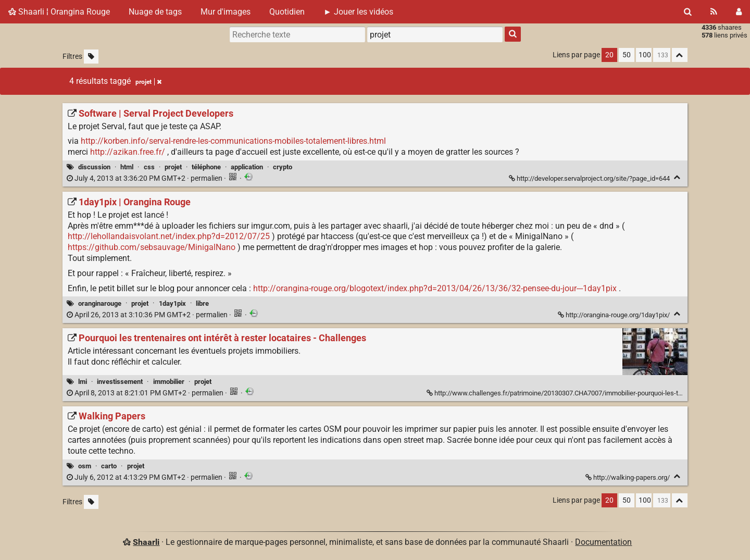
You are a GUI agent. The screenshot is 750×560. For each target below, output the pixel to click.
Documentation (603, 542)
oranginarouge (100, 303)
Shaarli (146, 542)
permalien (145, 178)
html (127, 167)
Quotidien (287, 12)
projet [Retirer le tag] (148, 82)
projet (173, 167)
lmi (83, 382)
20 (609, 55)
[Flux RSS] (714, 12)
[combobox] (435, 34)
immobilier (169, 382)
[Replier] (677, 177)
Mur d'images (226, 12)
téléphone (206, 167)
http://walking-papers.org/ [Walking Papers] (628, 477)
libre (202, 303)
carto (109, 466)
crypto (283, 167)
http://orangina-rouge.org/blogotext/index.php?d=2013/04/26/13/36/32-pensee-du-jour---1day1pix (435, 288)
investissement (120, 382)
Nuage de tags (155, 12)
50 (627, 55)
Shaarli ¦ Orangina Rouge (59, 12)
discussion (94, 167)
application (247, 167)
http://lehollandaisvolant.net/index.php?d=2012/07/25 (169, 236)
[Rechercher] (688, 12)
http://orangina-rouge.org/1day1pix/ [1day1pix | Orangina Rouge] (615, 315)
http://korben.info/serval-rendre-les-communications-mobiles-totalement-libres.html (233, 141)
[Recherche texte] (297, 34)
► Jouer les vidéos (358, 12)
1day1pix (172, 303)
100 (645, 55)
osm (85, 466)
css (149, 167)
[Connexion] (739, 12)
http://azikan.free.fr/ (128, 152)
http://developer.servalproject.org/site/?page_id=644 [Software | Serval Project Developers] (590, 178)
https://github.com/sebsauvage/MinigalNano (152, 247)
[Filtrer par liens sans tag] (91, 57)
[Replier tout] (680, 55)
